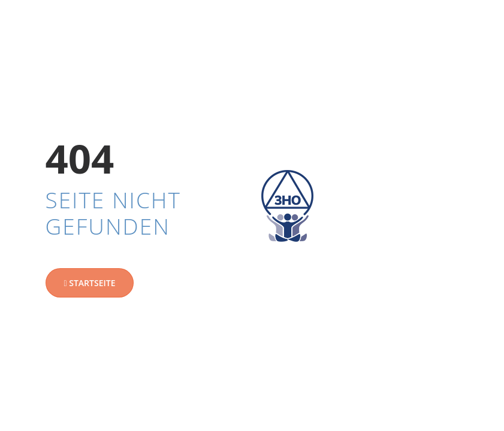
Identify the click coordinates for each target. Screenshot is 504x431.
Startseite (90, 283)
